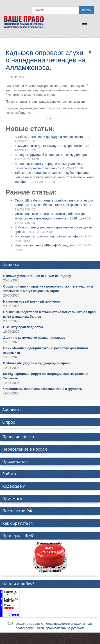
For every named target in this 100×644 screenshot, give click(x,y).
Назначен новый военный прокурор (31, 301)
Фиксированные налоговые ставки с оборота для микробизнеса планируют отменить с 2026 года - (53, 218)
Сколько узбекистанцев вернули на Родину (37, 276)
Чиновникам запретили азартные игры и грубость (43, 389)
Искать (86, 10)
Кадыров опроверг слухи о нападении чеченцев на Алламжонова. (46, 60)
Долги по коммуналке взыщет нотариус (34, 338)
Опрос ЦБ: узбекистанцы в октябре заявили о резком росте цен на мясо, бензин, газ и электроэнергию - (54, 205)
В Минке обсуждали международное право (37, 363)
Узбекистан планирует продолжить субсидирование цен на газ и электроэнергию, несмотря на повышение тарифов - (55, 177)
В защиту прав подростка (23, 327)
